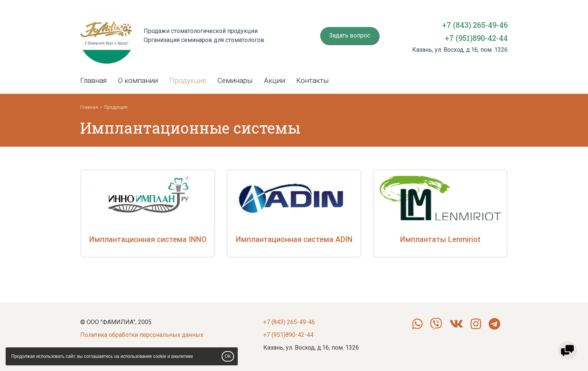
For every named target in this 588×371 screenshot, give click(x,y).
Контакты (313, 80)
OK (228, 356)
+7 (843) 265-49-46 (475, 25)
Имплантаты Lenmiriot (440, 239)
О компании (138, 80)
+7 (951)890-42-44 (476, 38)
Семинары (235, 80)
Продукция (188, 80)
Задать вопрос (350, 35)
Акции (274, 80)
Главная (94, 80)
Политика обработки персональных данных (142, 335)
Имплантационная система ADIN (294, 239)
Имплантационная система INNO (148, 239)
